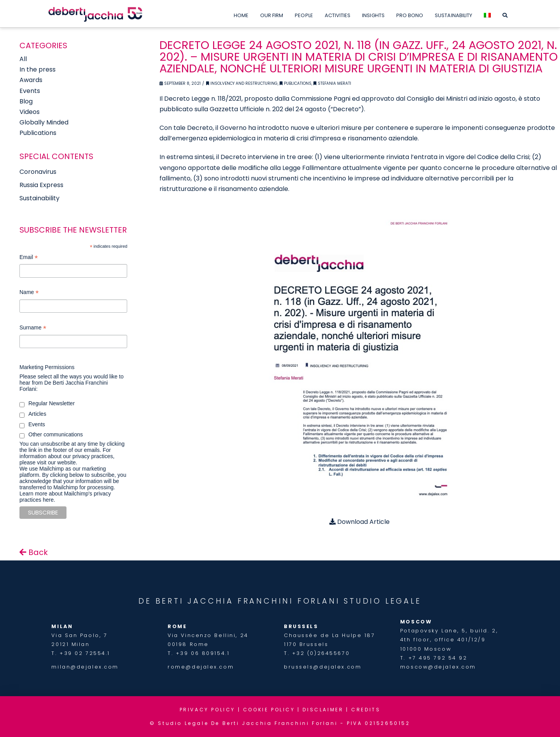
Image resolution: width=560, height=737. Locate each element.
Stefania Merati (332, 83)
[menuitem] (487, 14)
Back (34, 552)
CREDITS (366, 710)
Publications (296, 83)
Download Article (360, 522)
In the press (38, 69)
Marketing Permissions (47, 367)
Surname (33, 328)
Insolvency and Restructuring (242, 83)
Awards (31, 80)
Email (29, 258)
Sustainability (39, 198)
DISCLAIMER (323, 710)
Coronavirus (38, 172)
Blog (26, 101)
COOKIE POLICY (269, 710)
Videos (30, 112)
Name (29, 293)
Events (30, 91)
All (23, 59)
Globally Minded (44, 122)
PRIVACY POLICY (207, 710)
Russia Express (41, 185)
